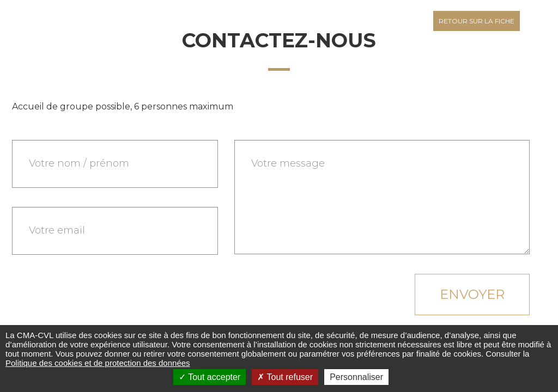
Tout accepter (210, 377)
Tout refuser (285, 377)
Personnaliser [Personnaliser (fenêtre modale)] (356, 377)
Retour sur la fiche (477, 21)
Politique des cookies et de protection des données (98, 363)
